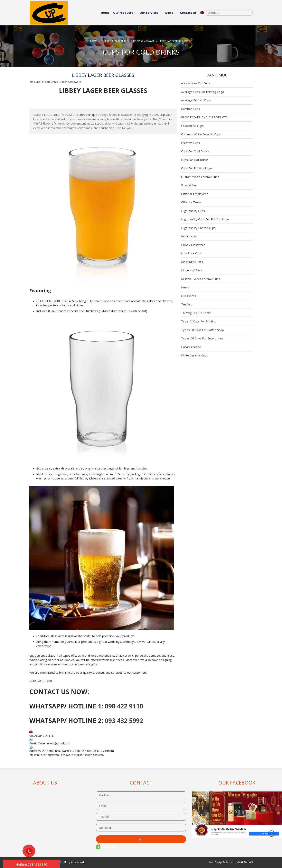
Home (105, 13)
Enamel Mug (189, 185)
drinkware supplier (72, 755)
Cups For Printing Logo (197, 168)
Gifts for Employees (195, 194)
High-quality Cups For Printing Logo (205, 219)
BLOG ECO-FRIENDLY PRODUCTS (204, 117)
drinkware (54, 755)
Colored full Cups (192, 126)
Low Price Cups (192, 253)
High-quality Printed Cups (198, 228)
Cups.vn (35, 655)
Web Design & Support (222, 862)
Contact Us (188, 13)
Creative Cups (191, 143)
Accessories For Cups (196, 83)
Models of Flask (192, 270)
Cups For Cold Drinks (115, 41)
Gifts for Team (191, 202)
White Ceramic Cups (195, 355)
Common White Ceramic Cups (201, 134)
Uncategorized (191, 347)
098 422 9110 (124, 706)
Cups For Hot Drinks (195, 160)
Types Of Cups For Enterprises (202, 338)
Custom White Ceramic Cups (200, 177)
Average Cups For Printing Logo (203, 92)
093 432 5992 (124, 720)
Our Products (123, 13)
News (169, 13)
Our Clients (189, 296)
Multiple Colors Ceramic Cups (201, 279)
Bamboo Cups (191, 109)
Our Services (149, 13)
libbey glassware (95, 755)
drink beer (40, 755)
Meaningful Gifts (192, 262)
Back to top (271, 834)
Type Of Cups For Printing (199, 321)
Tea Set (186, 304)
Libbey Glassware (144, 41)
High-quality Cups (193, 211)
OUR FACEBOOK (41, 681)
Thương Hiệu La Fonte (196, 313)
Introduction (189, 236)
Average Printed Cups (196, 100)
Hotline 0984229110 (31, 864)
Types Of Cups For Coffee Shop (202, 330)
